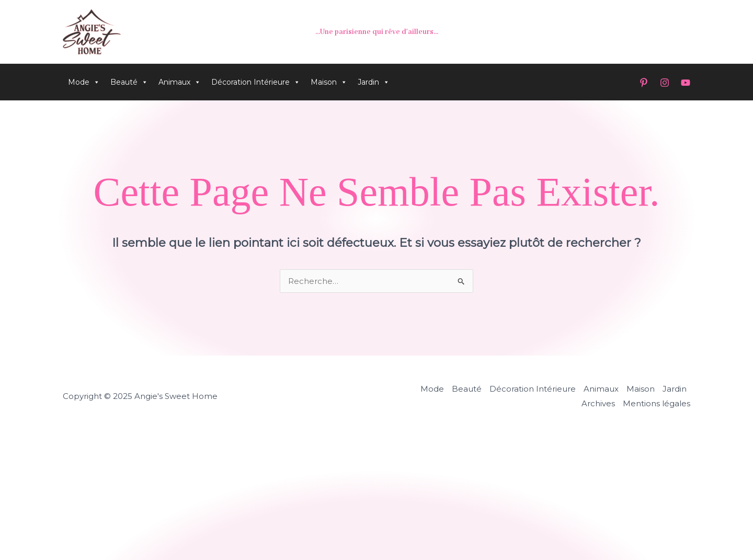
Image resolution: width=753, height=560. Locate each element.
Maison (329, 82)
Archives (598, 403)
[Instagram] (665, 83)
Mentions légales (657, 403)
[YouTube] (686, 83)
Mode (84, 82)
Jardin (374, 82)
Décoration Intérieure (256, 82)
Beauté (129, 82)
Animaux (180, 82)
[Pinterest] (644, 83)
